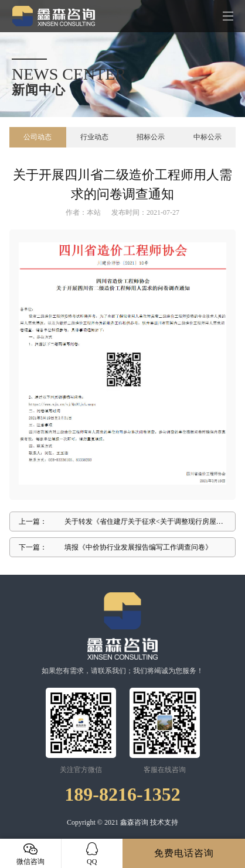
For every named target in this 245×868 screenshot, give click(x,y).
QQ (92, 854)
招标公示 (151, 137)
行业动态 (94, 137)
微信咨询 (30, 854)
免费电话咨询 (184, 853)
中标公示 (207, 137)
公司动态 (38, 137)
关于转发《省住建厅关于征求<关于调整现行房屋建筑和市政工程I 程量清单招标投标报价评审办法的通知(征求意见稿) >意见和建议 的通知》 (144, 524)
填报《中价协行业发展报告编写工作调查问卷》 (138, 547)
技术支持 (164, 822)
